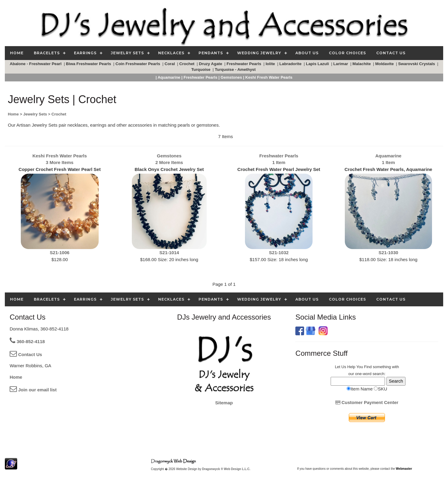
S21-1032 (279, 253)
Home (16, 377)
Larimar (341, 64)
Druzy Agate (211, 64)
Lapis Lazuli (318, 64)
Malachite (362, 64)
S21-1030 (388, 253)
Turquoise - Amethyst (236, 69)
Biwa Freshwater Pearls (89, 64)
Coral (170, 64)
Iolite (271, 64)
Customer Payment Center (367, 402)
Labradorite (291, 64)
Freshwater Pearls (245, 64)
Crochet (187, 64)
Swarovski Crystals (417, 64)
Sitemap (224, 403)
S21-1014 (169, 253)
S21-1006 (60, 253)
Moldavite (385, 64)
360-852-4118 (27, 341)
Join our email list (33, 390)
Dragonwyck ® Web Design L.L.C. (226, 469)
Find (368, 367)
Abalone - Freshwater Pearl (36, 64)
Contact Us (26, 354)
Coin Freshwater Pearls (138, 64)
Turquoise (201, 69)
